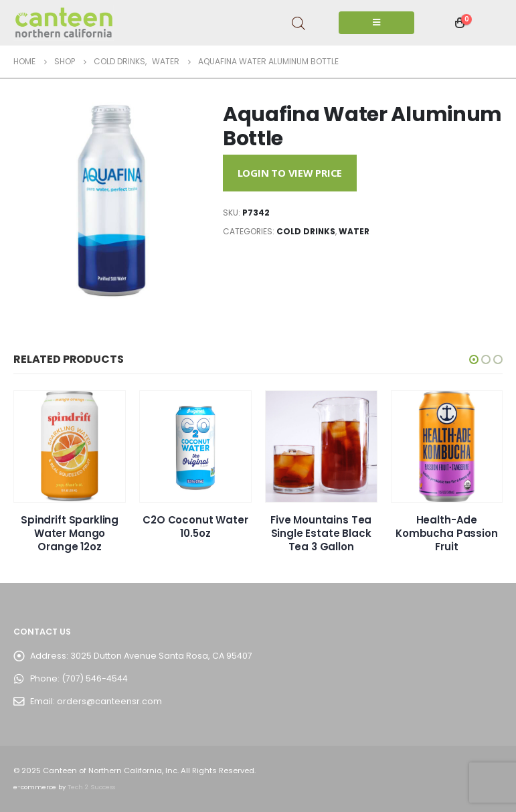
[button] (474, 359)
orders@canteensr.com (109, 701)
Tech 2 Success (91, 787)
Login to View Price (290, 173)
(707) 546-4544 (95, 678)
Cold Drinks (306, 231)
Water (354, 231)
